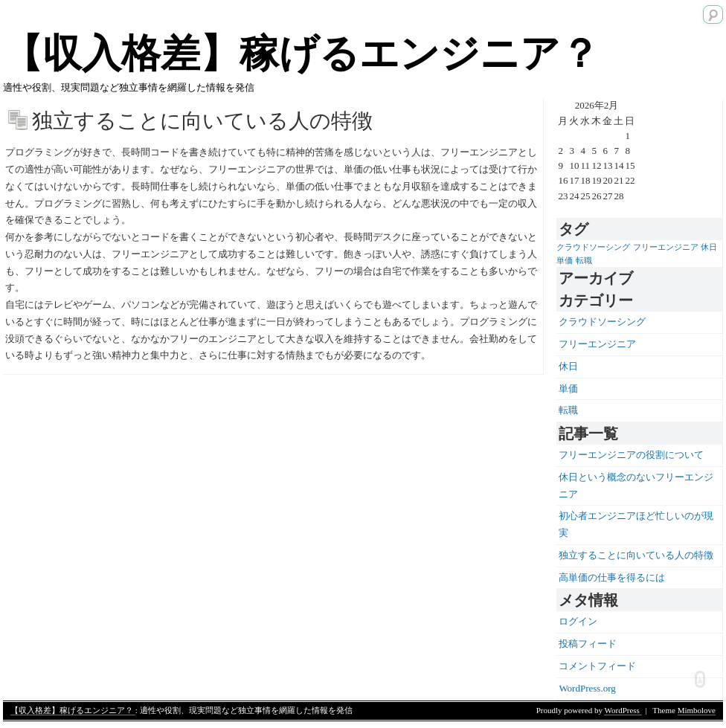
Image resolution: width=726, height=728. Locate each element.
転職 (568, 410)
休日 (568, 366)
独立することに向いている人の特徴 (636, 555)
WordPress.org (587, 688)
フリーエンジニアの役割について (631, 455)
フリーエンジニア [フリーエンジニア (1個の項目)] (666, 247)
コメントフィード (597, 666)
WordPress (623, 710)
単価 (568, 389)
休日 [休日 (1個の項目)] (709, 247)
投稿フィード (588, 644)
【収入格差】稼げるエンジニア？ (301, 54)
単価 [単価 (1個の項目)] (565, 261)
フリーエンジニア (597, 344)
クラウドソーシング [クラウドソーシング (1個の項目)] (593, 247)
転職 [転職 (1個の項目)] (584, 261)
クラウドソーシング (602, 322)
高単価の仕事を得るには (612, 577)
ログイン (578, 621)
